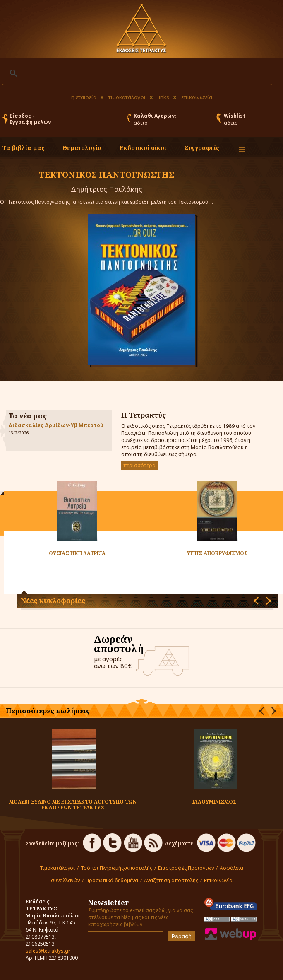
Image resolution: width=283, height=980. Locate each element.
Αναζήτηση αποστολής (171, 880)
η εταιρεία (84, 97)
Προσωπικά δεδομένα (112, 880)
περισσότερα (139, 465)
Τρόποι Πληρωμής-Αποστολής (116, 868)
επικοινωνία (197, 97)
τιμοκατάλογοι (127, 97)
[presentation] (256, 601)
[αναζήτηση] (136, 73)
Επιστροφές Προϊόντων (186, 868)
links (163, 97)
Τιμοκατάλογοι (57, 868)
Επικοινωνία (218, 880)
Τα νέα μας (28, 416)
